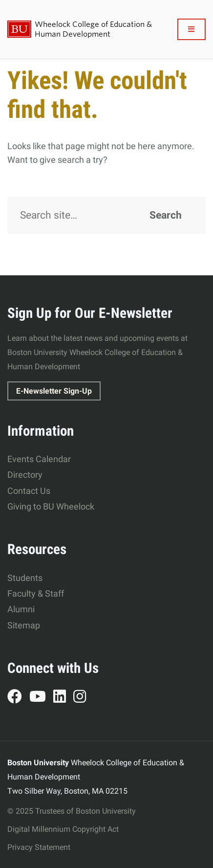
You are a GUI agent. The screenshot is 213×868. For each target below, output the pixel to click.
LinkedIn (63, 698)
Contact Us (29, 491)
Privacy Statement (39, 847)
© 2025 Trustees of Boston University (72, 811)
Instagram (83, 698)
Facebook (18, 698)
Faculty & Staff (36, 593)
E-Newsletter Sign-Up (54, 391)
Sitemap (24, 625)
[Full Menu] (192, 29)
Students (25, 578)
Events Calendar (39, 459)
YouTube (41, 698)
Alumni (21, 609)
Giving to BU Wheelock (51, 506)
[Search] (106, 215)
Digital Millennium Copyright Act (63, 829)
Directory (25, 475)
